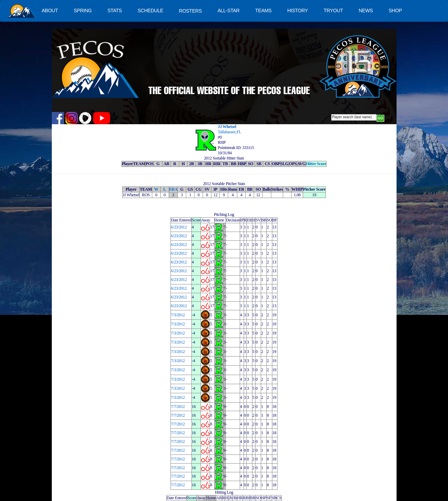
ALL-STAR (228, 10)
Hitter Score (316, 164)
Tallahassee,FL (229, 132)
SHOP (395, 10)
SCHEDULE (150, 10)
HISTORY (298, 10)
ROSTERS (190, 11)
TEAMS (263, 10)
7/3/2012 (178, 315)
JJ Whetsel (227, 127)
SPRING (82, 10)
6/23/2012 (179, 227)
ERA (173, 189)
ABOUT (50, 10)
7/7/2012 (178, 407)
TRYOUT (333, 10)
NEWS (366, 10)
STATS (115, 10)
